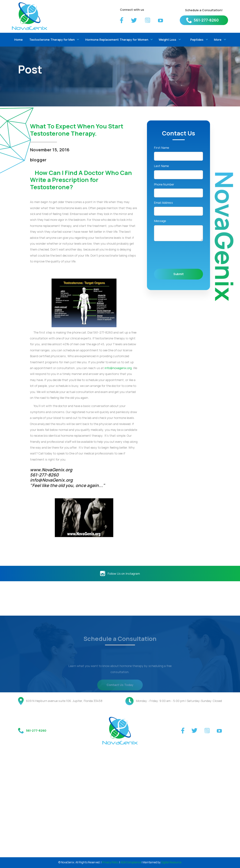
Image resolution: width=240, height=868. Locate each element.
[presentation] (190, 255)
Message (160, 221)
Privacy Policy (110, 862)
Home (19, 40)
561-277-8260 (206, 20)
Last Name (161, 166)
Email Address (163, 203)
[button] (53, 40)
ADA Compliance (131, 862)
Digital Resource (171, 862)
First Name (161, 148)
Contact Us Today (120, 694)
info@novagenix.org (118, 368)
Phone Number (164, 184)
